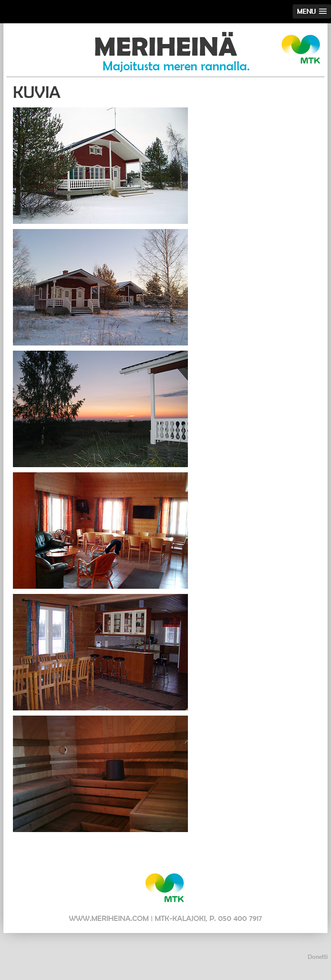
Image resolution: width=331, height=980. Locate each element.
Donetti (318, 956)
